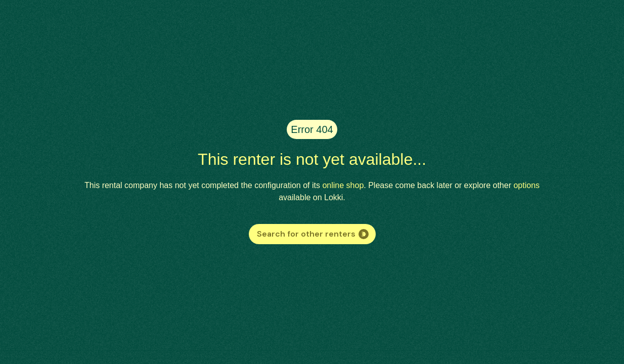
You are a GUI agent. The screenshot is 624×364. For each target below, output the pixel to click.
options (526, 185)
